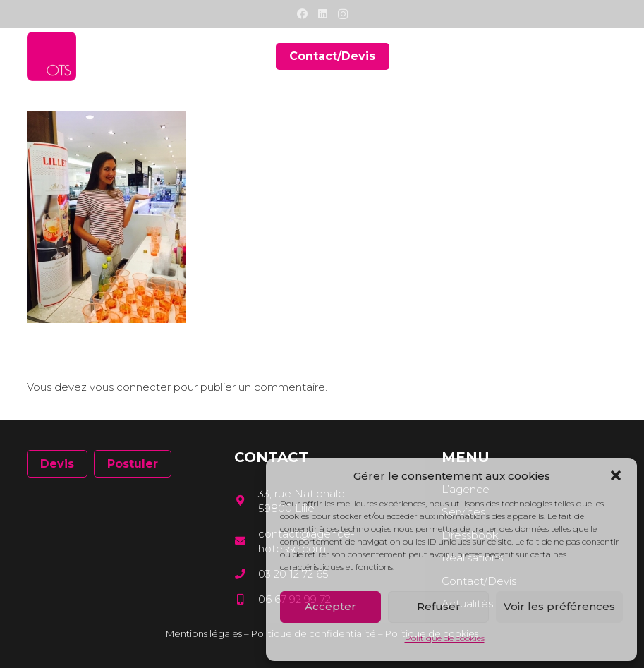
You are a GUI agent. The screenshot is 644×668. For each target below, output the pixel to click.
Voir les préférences (559, 606)
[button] (616, 475)
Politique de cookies (445, 638)
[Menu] (607, 56)
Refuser (439, 606)
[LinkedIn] (323, 14)
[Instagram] (343, 14)
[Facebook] (302, 14)
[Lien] (51, 56)
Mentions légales (204, 633)
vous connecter (130, 387)
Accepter (330, 606)
